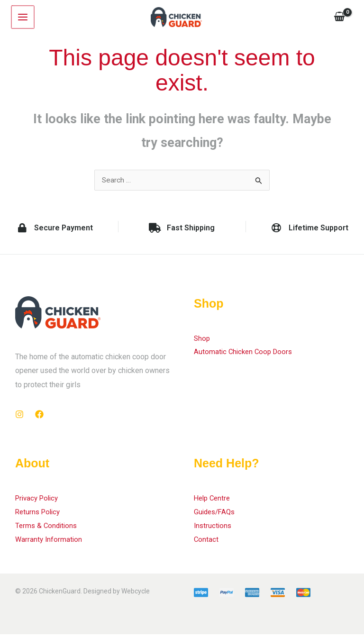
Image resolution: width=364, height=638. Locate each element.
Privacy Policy (39, 500)
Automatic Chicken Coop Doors (245, 354)
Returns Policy (39, 514)
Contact (206, 542)
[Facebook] (39, 416)
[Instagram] (19, 416)
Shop (202, 340)
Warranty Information (50, 542)
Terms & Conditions (48, 528)
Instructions (214, 528)
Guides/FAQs (216, 514)
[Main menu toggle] (22, 18)
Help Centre (214, 500)
